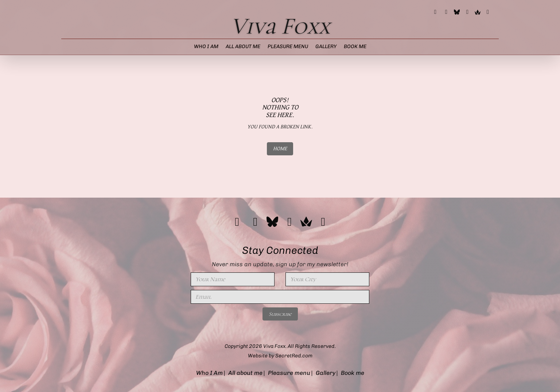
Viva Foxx (280, 26)
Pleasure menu (288, 46)
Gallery (326, 46)
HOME (280, 149)
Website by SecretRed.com (280, 356)
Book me (355, 46)
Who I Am (206, 46)
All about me (243, 46)
